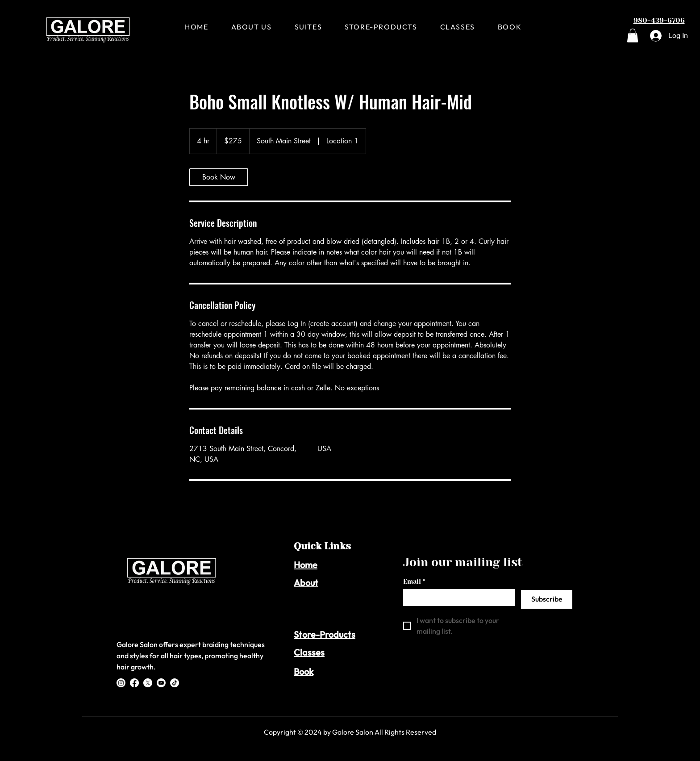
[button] (633, 36)
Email (414, 582)
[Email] (456, 597)
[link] (219, 177)
